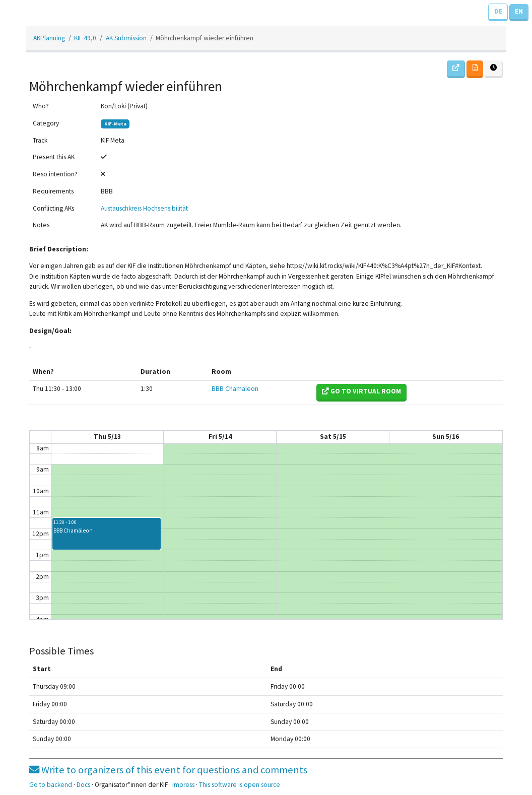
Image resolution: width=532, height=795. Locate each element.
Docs (83, 785)
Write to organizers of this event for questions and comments (168, 770)
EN (519, 11)
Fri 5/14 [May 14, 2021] (220, 437)
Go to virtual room (361, 391)
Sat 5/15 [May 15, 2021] (333, 437)
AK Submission (126, 38)
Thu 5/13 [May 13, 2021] (107, 437)
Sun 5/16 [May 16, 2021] (446, 437)
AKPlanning (49, 38)
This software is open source (240, 785)
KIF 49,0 (85, 38)
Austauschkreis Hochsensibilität (144, 208)
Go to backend (51, 785)
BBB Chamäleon (235, 389)
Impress (183, 785)
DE (498, 11)
